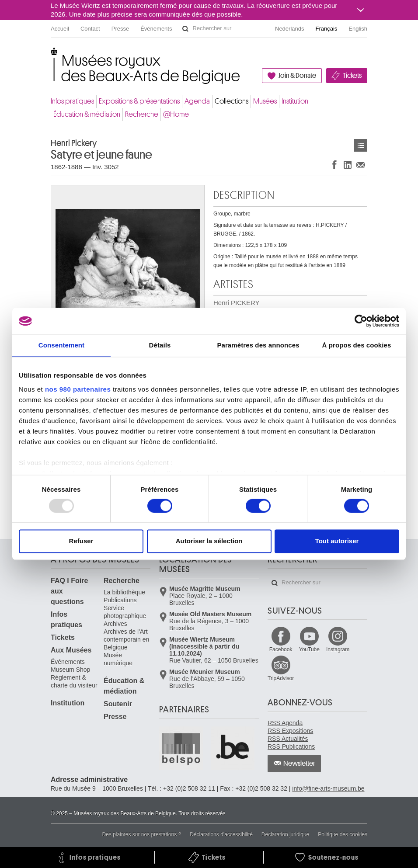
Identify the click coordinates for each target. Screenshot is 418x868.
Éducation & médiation (87, 114)
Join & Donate (297, 76)
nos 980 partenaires (78, 389)
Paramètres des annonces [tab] (258, 345)
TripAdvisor (281, 678)
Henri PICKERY (237, 307)
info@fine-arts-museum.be (328, 788)
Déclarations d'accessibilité (221, 834)
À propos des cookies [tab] (357, 345)
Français (327, 29)
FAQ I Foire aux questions (69, 591)
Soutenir (118, 704)
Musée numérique (118, 659)
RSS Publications (291, 746)
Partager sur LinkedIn (348, 165)
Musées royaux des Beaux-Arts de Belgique (51, 57)
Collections (232, 101)
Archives (115, 624)
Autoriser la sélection (209, 541)
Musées (265, 101)
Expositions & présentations (139, 101)
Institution (295, 101)
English (358, 29)
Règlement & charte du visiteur (74, 681)
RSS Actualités (288, 739)
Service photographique (125, 612)
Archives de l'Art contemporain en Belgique (126, 639)
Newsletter (299, 764)
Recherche (142, 114)
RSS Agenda (285, 723)
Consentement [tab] (61, 345)
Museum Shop (70, 670)
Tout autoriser (337, 541)
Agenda (197, 101)
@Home (176, 114)
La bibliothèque (124, 592)
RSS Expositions (290, 731)
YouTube (309, 649)
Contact (90, 29)
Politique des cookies (343, 834)
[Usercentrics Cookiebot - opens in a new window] (361, 321)
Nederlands (290, 29)
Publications (120, 600)
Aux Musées (71, 650)
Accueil (60, 29)
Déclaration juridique (285, 834)
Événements (156, 29)
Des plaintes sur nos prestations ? (141, 834)
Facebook (281, 649)
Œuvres (361, 145)
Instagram (338, 649)
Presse (120, 29)
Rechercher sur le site (185, 29)
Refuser (81, 541)
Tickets (352, 76)
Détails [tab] (160, 345)
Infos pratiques (72, 101)
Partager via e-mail (361, 165)
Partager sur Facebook (334, 165)
